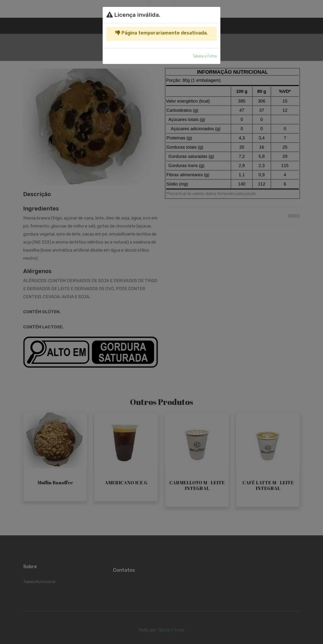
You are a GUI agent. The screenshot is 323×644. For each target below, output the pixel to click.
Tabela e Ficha (205, 56)
